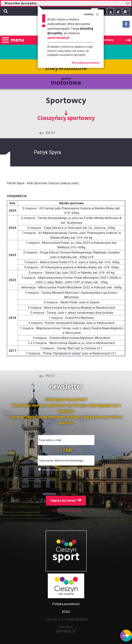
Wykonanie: (66, 629)
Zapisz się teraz (66, 501)
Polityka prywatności (66, 604)
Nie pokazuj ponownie (86, 63)
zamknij (91, 14)
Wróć (50, 133)
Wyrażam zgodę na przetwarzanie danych (63, 470)
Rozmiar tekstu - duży (126, 11)
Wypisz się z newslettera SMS (66, 511)
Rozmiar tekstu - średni (118, 11)
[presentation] (66, 483)
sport (66, 557)
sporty (66, 82)
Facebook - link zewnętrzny (126, 25)
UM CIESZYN (78, 620)
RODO (66, 612)
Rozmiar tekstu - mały (110, 11)
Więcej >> (89, 470)
